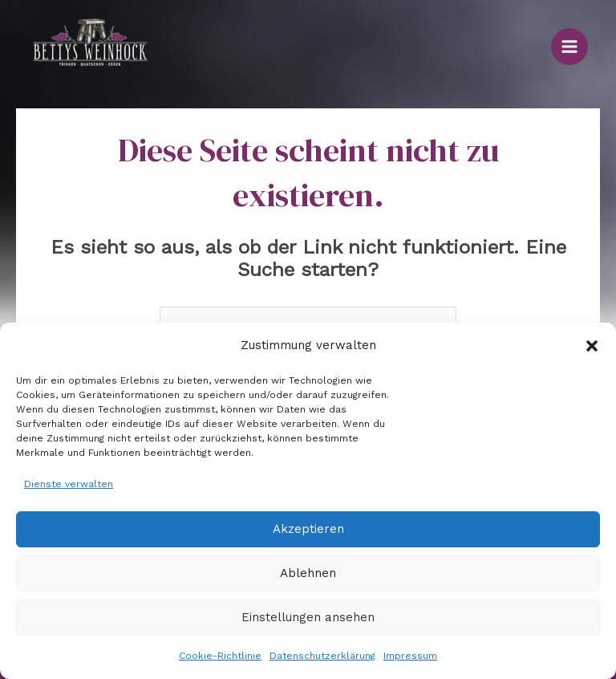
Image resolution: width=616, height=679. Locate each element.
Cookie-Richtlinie (220, 656)
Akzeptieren (308, 529)
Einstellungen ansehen (308, 617)
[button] (592, 346)
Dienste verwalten (69, 484)
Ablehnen (308, 573)
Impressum (410, 656)
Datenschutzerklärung (322, 656)
